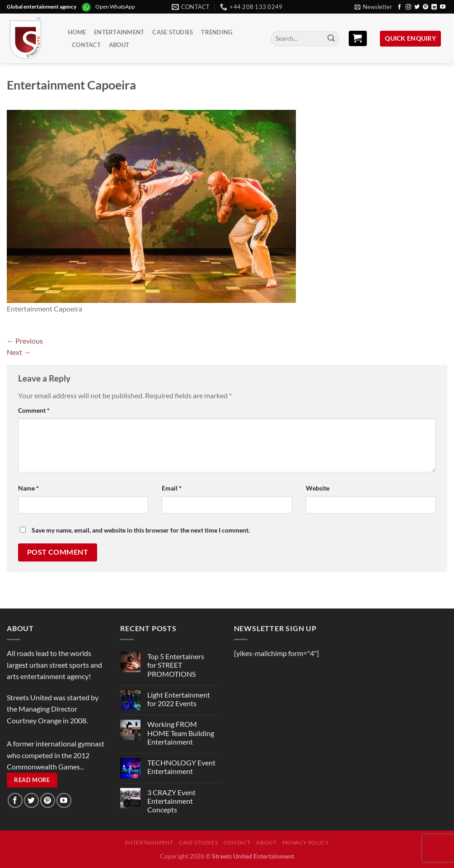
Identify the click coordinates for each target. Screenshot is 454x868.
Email (172, 488)
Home (77, 32)
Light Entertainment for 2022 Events (179, 699)
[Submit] (331, 39)
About (119, 45)
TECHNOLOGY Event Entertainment (181, 767)
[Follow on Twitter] (417, 7)
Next (19, 352)
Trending (217, 32)
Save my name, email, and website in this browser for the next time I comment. (141, 530)
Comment (34, 410)
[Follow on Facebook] (399, 7)
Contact (86, 45)
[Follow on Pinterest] (426, 7)
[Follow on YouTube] (443, 7)
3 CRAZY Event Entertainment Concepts (171, 801)
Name (28, 488)
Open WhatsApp (115, 7)
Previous (25, 341)
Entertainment (119, 32)
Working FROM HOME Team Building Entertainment (181, 733)
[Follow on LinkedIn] (434, 7)
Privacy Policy (306, 842)
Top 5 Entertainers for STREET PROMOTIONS (176, 665)
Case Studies (173, 32)
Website (318, 488)
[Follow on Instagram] (408, 7)
